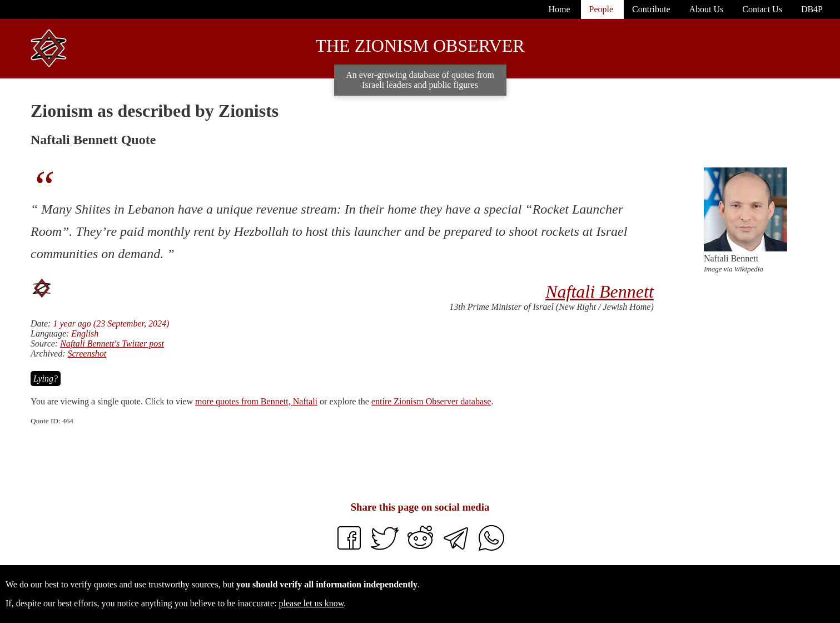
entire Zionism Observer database (431, 401)
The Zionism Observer (420, 46)
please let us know (312, 603)
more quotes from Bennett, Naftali (256, 401)
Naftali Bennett (600, 291)
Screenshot (87, 353)
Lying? (46, 379)
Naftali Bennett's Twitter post (112, 343)
